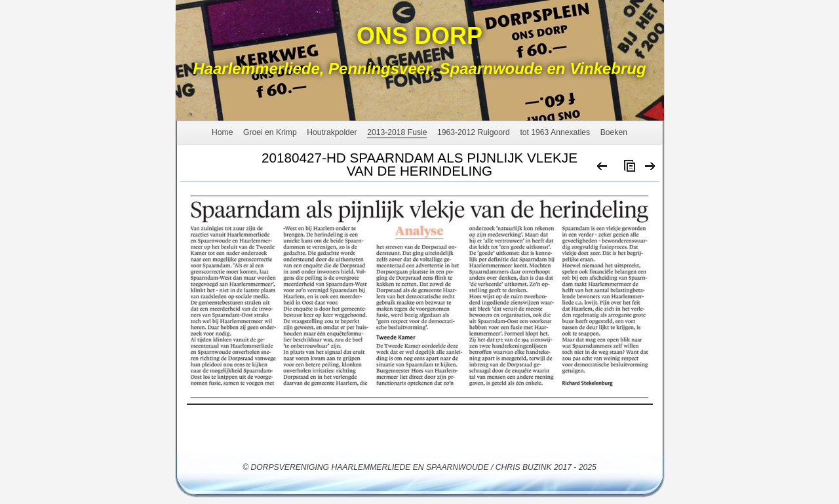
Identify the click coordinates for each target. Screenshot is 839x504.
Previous (603, 169)
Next (651, 169)
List (627, 169)
